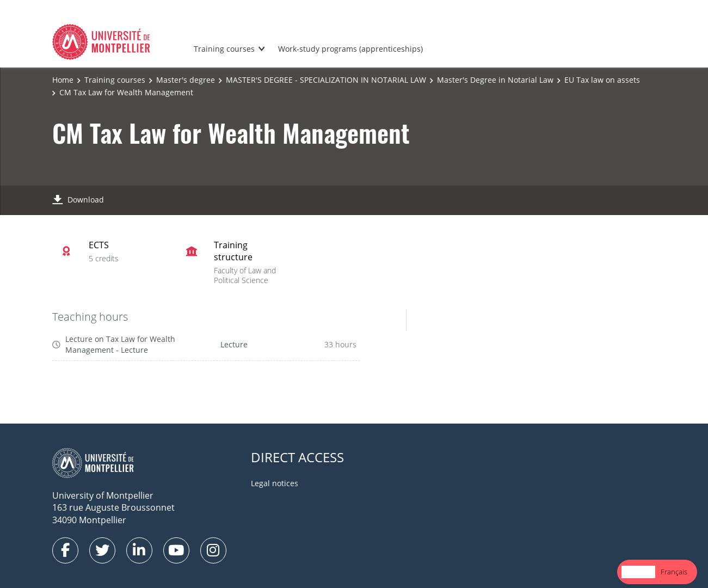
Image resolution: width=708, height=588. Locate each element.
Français (674, 572)
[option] (674, 572)
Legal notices (275, 483)
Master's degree (186, 80)
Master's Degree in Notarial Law (495, 80)
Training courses (224, 49)
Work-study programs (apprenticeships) (350, 49)
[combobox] (638, 572)
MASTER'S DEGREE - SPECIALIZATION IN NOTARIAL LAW (326, 80)
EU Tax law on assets (602, 80)
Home (63, 80)
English (638, 572)
